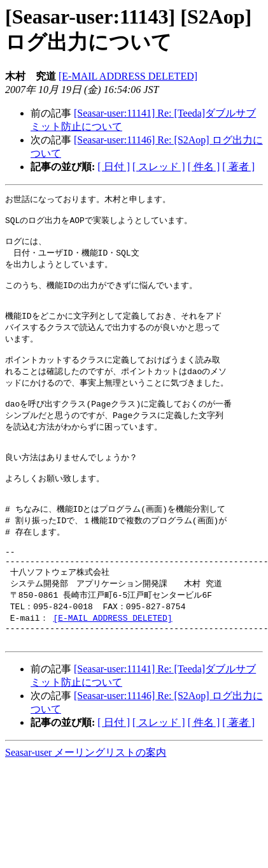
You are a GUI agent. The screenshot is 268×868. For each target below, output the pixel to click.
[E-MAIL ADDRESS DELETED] (128, 76)
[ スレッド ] (159, 167)
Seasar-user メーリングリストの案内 (86, 801)
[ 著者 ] (238, 167)
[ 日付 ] (114, 167)
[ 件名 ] (204, 167)
